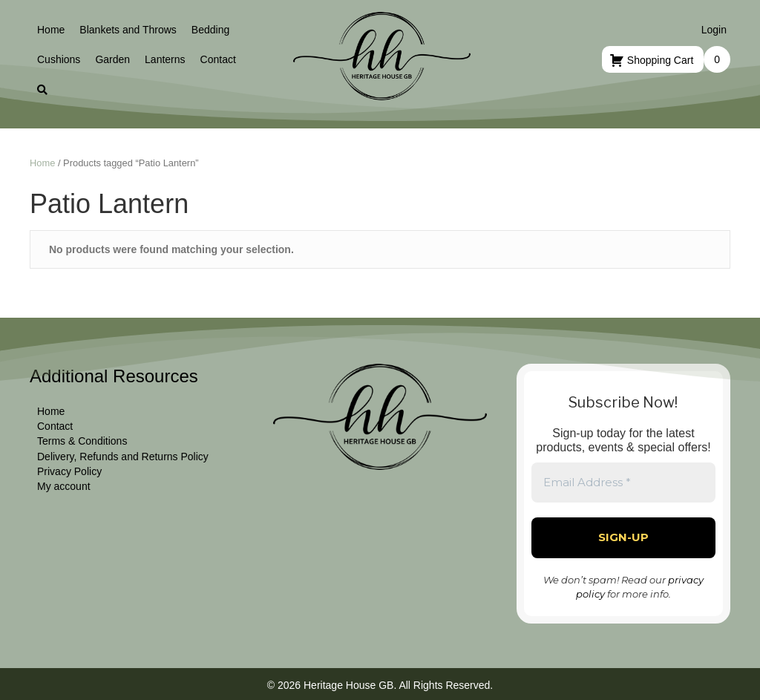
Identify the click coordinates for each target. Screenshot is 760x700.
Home (42, 163)
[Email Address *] (623, 483)
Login (714, 30)
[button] (42, 90)
